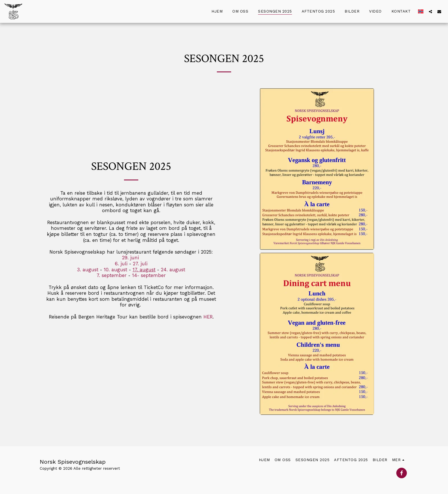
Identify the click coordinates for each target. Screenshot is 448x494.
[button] (430, 11)
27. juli (139, 264)
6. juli (121, 264)
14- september (149, 275)
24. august (173, 270)
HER (208, 317)
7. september (112, 275)
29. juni (131, 258)
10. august (115, 270)
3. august (88, 270)
